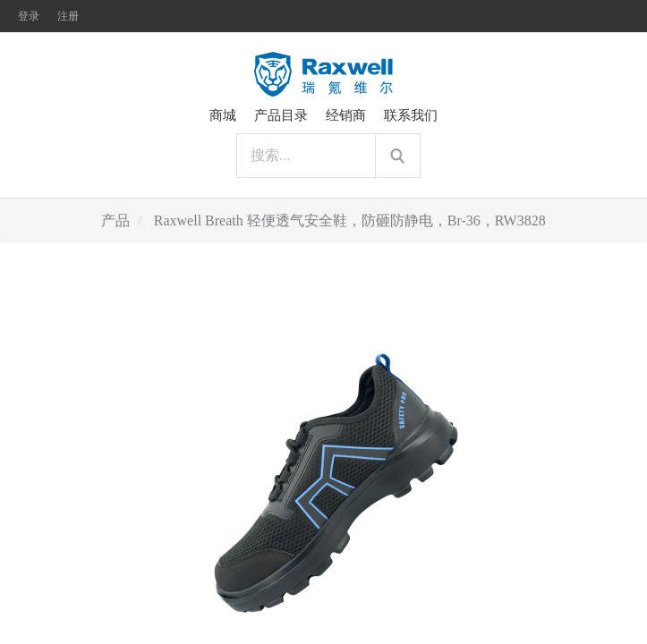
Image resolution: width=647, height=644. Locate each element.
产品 (115, 220)
